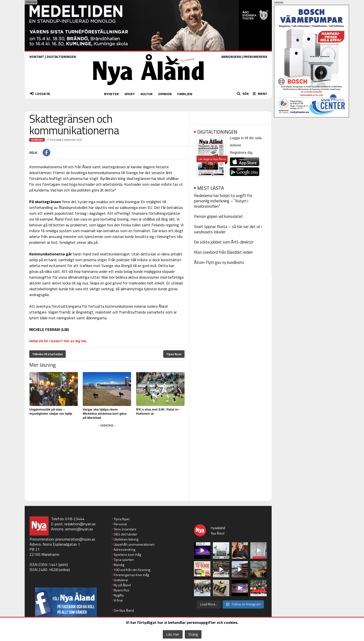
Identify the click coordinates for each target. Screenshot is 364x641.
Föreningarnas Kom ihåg (131, 575)
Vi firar (118, 600)
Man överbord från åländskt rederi (223, 252)
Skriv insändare (125, 529)
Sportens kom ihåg (127, 554)
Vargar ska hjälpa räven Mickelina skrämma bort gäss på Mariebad (105, 414)
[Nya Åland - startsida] (149, 86)
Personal (120, 524)
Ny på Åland (122, 585)
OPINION (165, 94)
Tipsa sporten (124, 560)
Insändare (37, 140)
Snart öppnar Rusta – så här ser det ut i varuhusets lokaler (228, 229)
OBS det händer (125, 534)
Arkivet (235, 145)
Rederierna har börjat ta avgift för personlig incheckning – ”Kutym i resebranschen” (223, 201)
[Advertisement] (107, 463)
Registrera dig (241, 152)
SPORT (130, 94)
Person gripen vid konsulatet (218, 216)
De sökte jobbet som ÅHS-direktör (224, 242)
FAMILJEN (185, 94)
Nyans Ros (122, 590)
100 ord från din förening (132, 570)
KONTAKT (37, 57)
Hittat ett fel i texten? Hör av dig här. (58, 341)
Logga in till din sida (246, 138)
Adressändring (124, 549)
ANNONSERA (231, 57)
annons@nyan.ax (79, 529)
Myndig (119, 565)
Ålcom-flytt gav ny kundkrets (219, 262)
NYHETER (111, 94)
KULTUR (147, 94)
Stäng (193, 634)
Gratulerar (121, 580)
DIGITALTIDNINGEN (61, 57)
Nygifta (119, 595)
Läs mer (173, 634)
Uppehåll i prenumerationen (134, 544)
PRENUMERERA (255, 57)
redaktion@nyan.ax (80, 524)
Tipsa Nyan (174, 354)
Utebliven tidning (126, 539)
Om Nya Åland (124, 610)
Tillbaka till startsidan (48, 354)
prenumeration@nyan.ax (75, 539)
